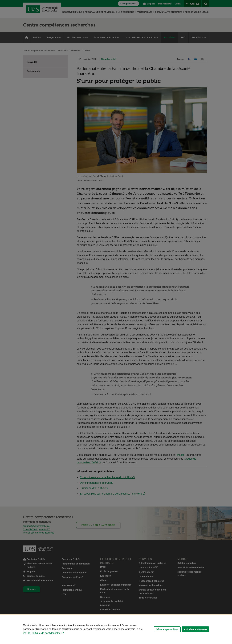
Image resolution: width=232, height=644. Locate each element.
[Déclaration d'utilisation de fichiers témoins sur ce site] (116, 629)
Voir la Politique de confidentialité (42, 633)
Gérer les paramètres (167, 629)
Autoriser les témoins (195, 629)
